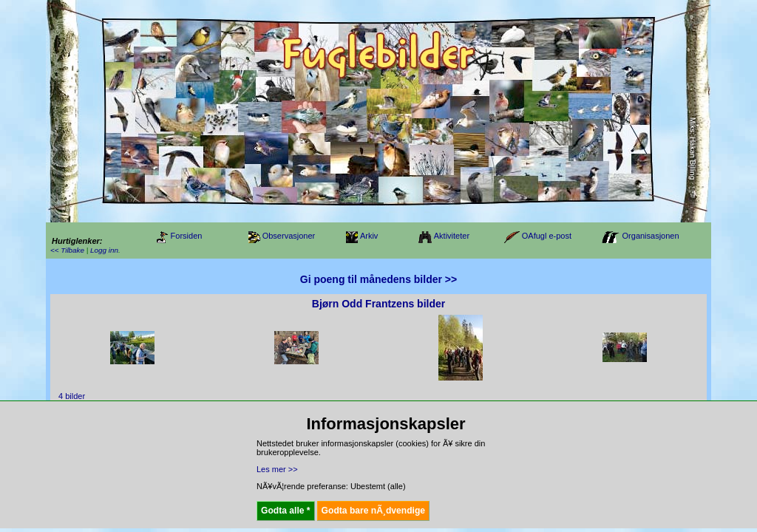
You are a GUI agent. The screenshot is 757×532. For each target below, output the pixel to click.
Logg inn (104, 250)
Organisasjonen (651, 236)
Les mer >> (277, 469)
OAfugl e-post (547, 236)
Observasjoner (289, 236)
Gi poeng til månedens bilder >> (378, 279)
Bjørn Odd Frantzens (363, 304)
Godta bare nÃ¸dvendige (373, 511)
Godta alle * (286, 511)
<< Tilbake (67, 250)
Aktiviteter (452, 236)
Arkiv (369, 236)
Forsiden (187, 236)
